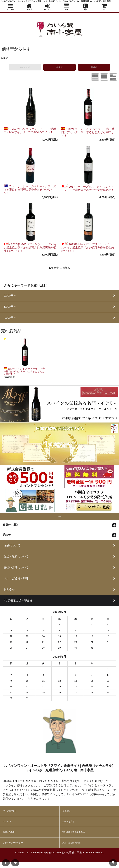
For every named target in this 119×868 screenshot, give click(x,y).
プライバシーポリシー (13, 843)
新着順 (94, 67)
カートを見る (68, 821)
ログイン (7, 821)
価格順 (59, 67)
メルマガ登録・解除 (71, 843)
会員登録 (66, 811)
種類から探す (11, 525)
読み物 (7, 535)
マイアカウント (10, 811)
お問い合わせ (9, 832)
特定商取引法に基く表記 (73, 832)
